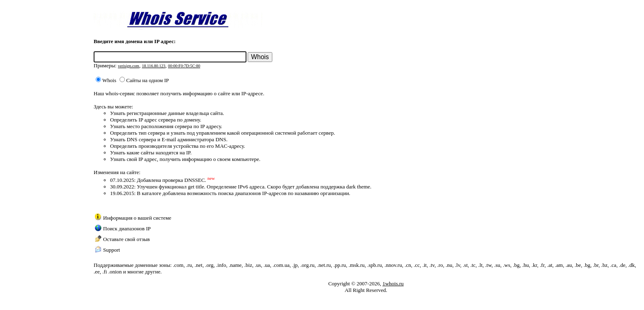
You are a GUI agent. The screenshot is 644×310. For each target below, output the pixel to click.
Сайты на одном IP (144, 80)
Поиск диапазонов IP (127, 228)
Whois (106, 80)
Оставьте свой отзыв (126, 239)
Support (112, 250)
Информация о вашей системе (137, 218)
